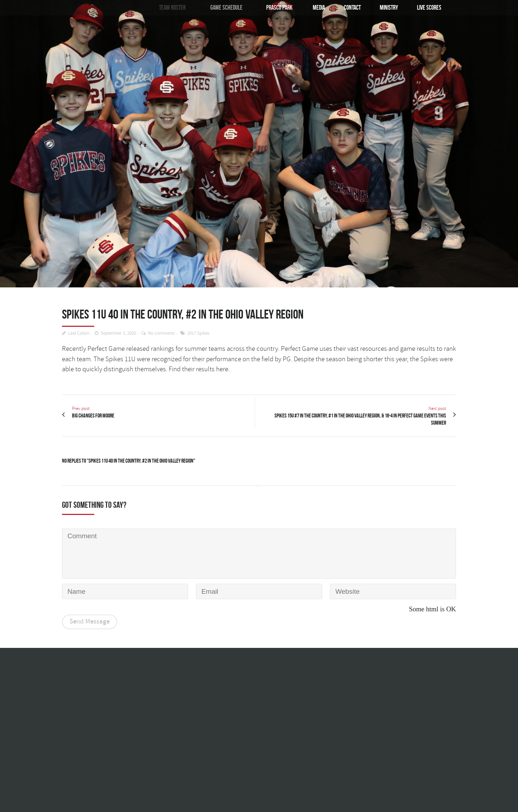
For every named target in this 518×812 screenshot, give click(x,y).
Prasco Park (277, 7)
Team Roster (171, 7)
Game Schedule (224, 7)
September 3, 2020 (118, 333)
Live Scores (429, 7)
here (222, 369)
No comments (161, 333)
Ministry (389, 7)
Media (318, 7)
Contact (352, 7)
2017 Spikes (198, 333)
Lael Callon (79, 333)
